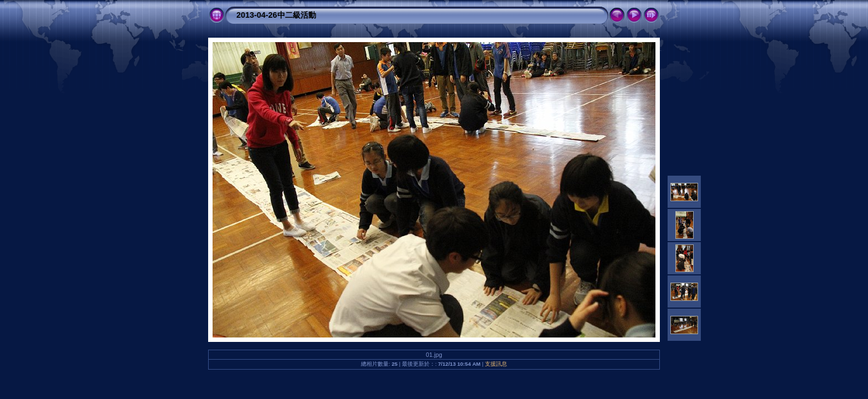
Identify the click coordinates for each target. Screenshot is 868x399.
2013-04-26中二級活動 (276, 15)
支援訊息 (496, 364)
